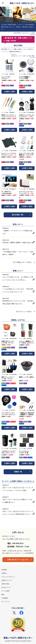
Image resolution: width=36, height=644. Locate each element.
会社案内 (4, 570)
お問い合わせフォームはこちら (18, 560)
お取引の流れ (5, 584)
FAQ (3, 595)
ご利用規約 (5, 598)
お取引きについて (7, 580)
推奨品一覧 (18, 472)
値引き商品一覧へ (18, 215)
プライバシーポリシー (8, 577)
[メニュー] (3, 3)
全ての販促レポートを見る (22, 262)
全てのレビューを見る (24, 312)
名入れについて (6, 587)
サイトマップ (5, 602)
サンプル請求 (5, 591)
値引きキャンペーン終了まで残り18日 (23, 56)
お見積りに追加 (9, 92)
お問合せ (4, 573)
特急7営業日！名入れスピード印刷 (24, 33)
